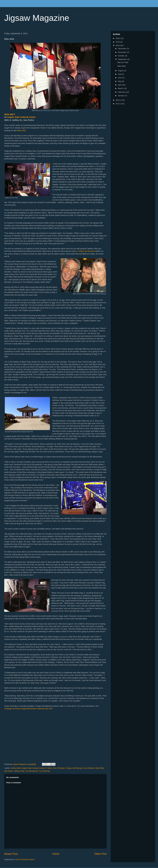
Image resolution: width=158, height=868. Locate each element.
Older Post (100, 854)
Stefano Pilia (19, 771)
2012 (118, 104)
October (121, 56)
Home (56, 854)
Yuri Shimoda (44, 771)
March (121, 88)
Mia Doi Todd (123, 62)
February (122, 92)
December (122, 49)
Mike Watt (22, 130)
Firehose (61, 768)
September (123, 59)
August (121, 71)
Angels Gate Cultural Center (21, 117)
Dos (55, 768)
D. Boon (49, 768)
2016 (118, 38)
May (120, 81)
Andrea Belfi (16, 768)
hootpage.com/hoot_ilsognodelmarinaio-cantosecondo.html (28, 709)
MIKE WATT (10, 114)
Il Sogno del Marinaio (86, 251)
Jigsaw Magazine (37, 18)
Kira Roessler (89, 768)
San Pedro (9, 771)
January (121, 96)
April (120, 85)
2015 (118, 42)
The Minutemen (32, 771)
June (120, 78)
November (122, 52)
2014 (118, 45)
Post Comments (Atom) (25, 859)
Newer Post (11, 854)
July (120, 74)
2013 (118, 100)
